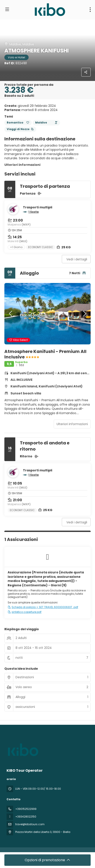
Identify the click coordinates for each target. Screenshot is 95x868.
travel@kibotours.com (30, 824)
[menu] (90, 10)
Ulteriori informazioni (22, 165)
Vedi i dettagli (77, 259)
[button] (11, 314)
